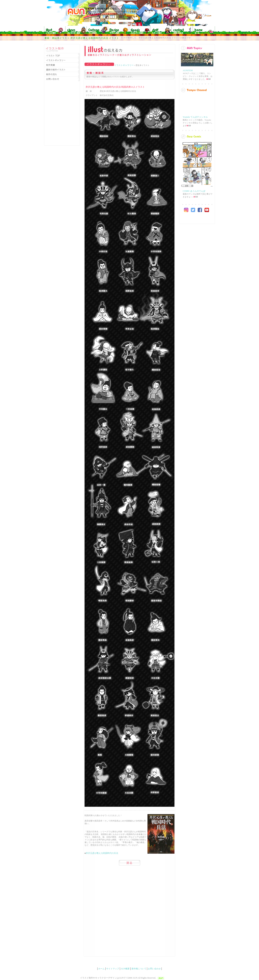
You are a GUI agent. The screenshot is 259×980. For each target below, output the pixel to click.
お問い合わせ (154, 969)
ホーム (101, 969)
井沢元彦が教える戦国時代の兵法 (102, 853)
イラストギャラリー (124, 65)
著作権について (139, 969)
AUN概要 (125, 969)
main (197, 143)
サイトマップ (113, 969)
